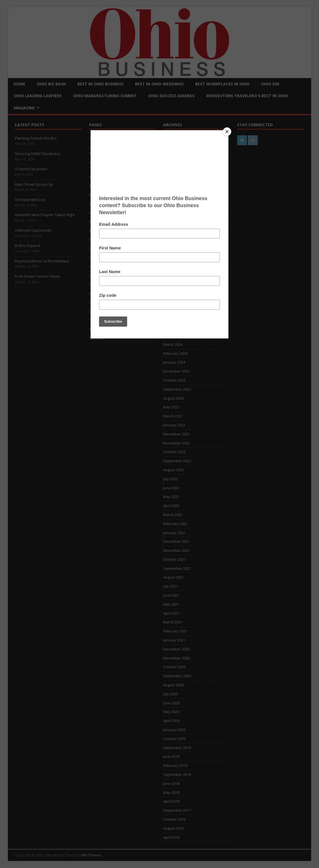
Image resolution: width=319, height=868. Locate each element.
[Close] (227, 132)
